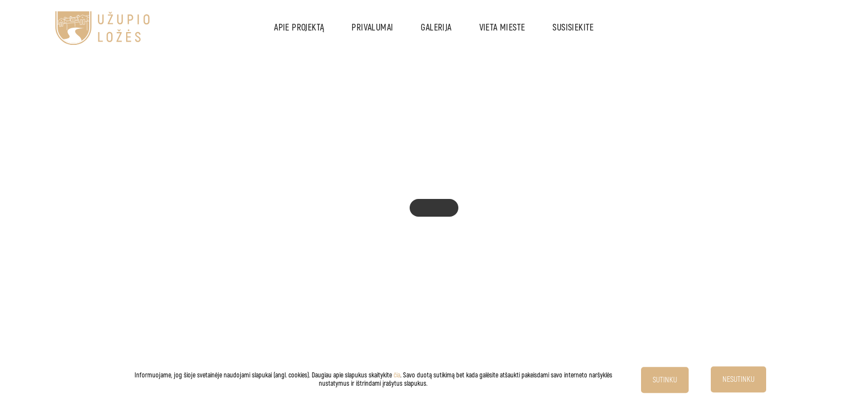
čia (397, 375)
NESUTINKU (738, 379)
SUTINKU (665, 380)
